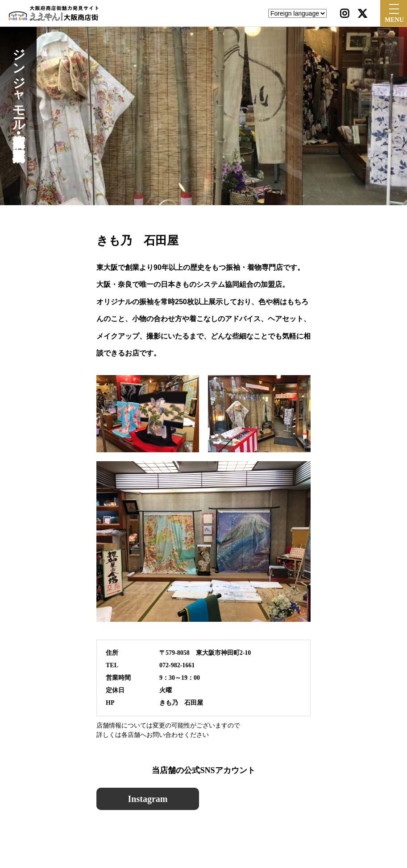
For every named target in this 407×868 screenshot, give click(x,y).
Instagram (148, 799)
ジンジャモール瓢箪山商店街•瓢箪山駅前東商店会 (19, 90)
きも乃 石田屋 (181, 703)
